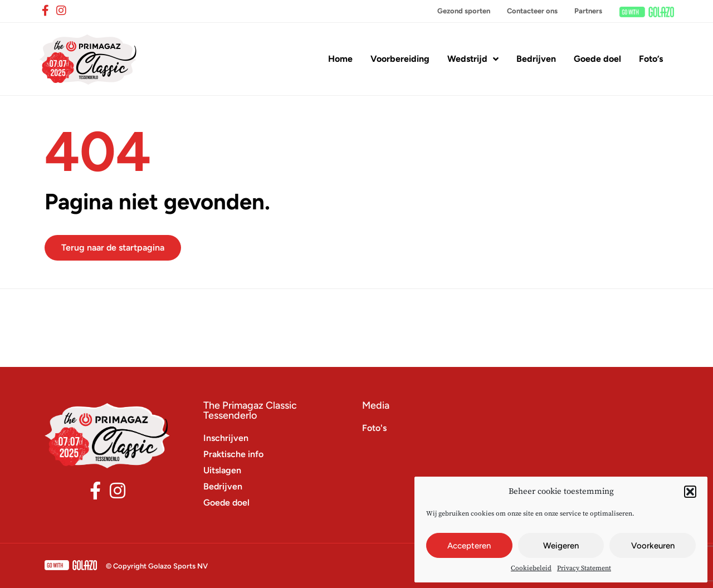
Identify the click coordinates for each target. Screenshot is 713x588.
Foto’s (651, 59)
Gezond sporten (464, 11)
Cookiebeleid (531, 568)
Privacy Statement (584, 568)
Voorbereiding (400, 59)
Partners (588, 11)
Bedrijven (536, 59)
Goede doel (597, 59)
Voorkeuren (653, 546)
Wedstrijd (473, 59)
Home (340, 59)
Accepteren (469, 546)
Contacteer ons (532, 11)
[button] (690, 492)
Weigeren (561, 546)
